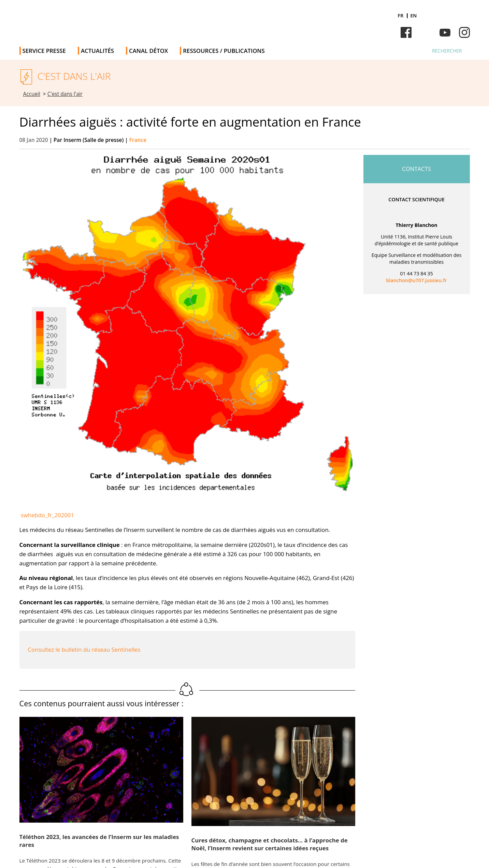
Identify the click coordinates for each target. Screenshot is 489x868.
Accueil (32, 94)
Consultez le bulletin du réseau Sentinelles (84, 649)
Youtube (445, 32)
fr (400, 16)
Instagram (464, 32)
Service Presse (44, 51)
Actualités (97, 51)
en (413, 16)
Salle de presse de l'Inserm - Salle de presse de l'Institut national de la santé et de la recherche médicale (116, 20)
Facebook (406, 32)
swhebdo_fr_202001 (47, 515)
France (138, 140)
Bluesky (426, 32)
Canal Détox (148, 51)
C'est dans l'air (65, 94)
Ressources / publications (224, 51)
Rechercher (447, 51)
